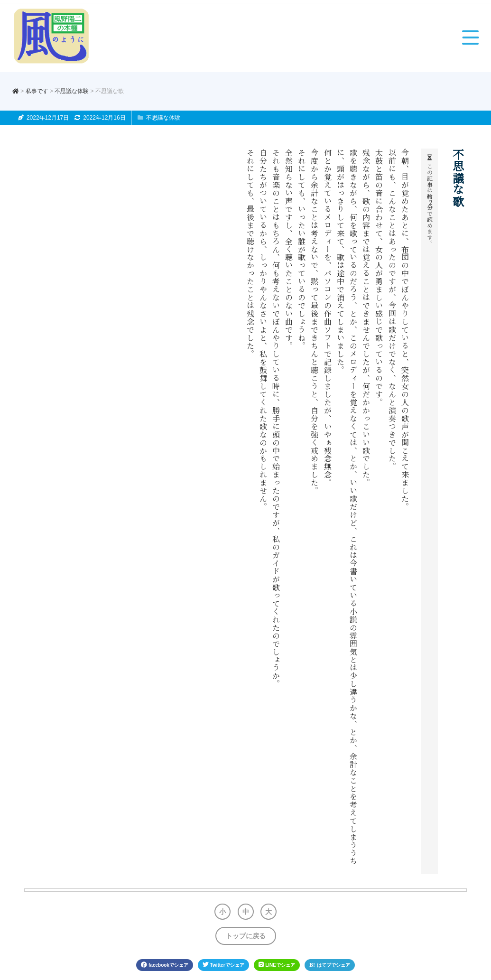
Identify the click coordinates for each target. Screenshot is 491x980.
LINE (277, 965)
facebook (165, 965)
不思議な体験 (72, 91)
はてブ (330, 965)
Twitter (223, 965)
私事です (37, 91)
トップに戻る (246, 936)
